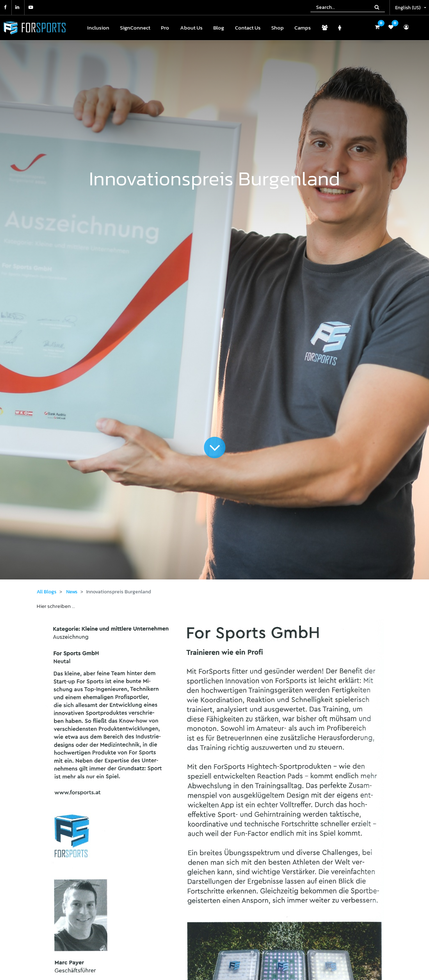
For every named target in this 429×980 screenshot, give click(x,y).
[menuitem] (98, 28)
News (72, 592)
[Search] (377, 7)
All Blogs (47, 592)
